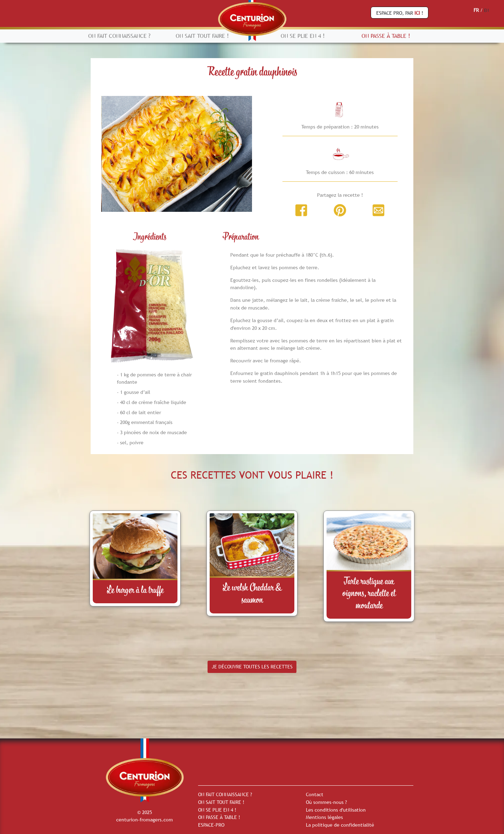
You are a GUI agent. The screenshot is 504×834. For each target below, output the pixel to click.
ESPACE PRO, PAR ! (400, 13)
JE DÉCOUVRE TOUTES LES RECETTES (252, 667)
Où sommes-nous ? (326, 802)
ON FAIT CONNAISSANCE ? (119, 36)
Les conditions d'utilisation (336, 810)
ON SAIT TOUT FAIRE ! (202, 36)
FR (476, 10)
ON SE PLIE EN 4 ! (303, 36)
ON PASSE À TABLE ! (386, 36)
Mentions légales (324, 817)
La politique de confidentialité (340, 825)
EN (486, 11)
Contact (315, 794)
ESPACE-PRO (211, 825)
